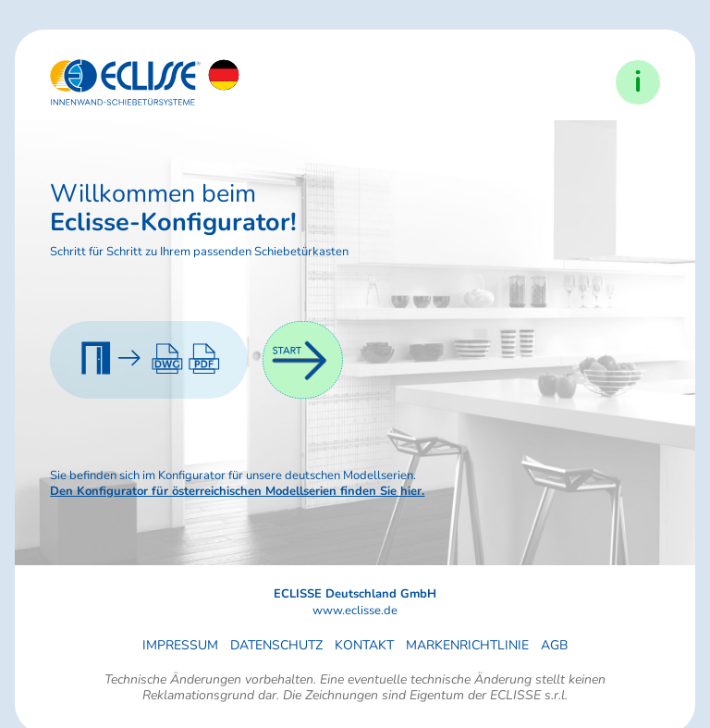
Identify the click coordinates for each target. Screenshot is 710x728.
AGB (554, 645)
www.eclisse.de (355, 611)
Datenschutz (276, 645)
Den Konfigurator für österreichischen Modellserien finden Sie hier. (237, 491)
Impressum (180, 645)
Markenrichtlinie (467, 645)
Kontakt (364, 645)
